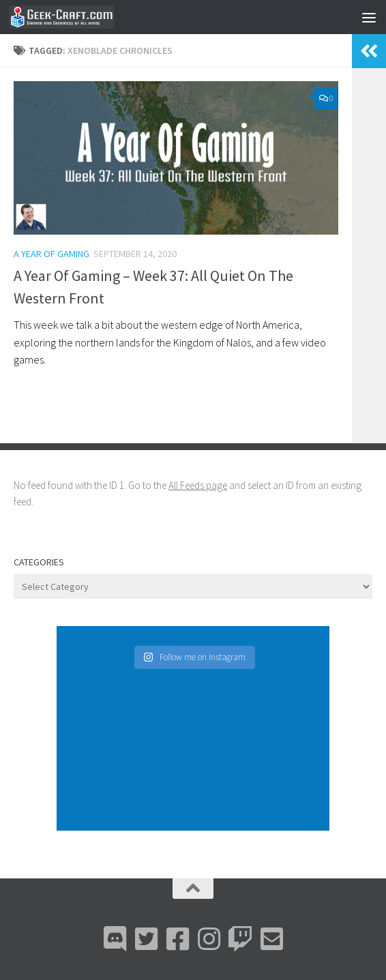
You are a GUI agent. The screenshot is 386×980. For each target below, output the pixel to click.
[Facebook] (177, 939)
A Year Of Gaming (51, 254)
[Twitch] (240, 939)
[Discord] (115, 939)
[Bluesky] (146, 939)
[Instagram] (209, 939)
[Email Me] (271, 939)
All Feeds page (198, 485)
